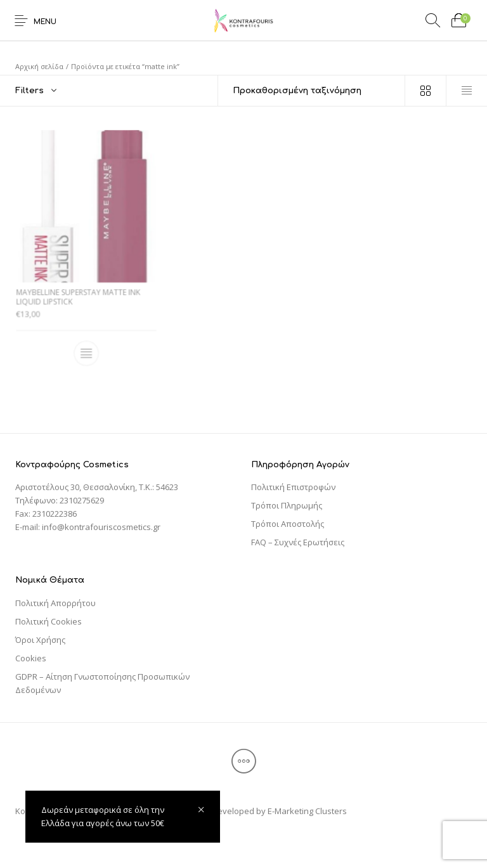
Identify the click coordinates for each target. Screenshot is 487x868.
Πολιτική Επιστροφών (293, 487)
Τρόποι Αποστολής (288, 524)
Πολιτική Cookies (49, 621)
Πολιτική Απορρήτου (55, 603)
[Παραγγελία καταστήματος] (312, 91)
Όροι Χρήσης (40, 640)
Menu (45, 22)
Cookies (31, 658)
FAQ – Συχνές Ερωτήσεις (298, 542)
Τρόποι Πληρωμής (287, 505)
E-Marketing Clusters (307, 811)
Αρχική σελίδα (39, 66)
